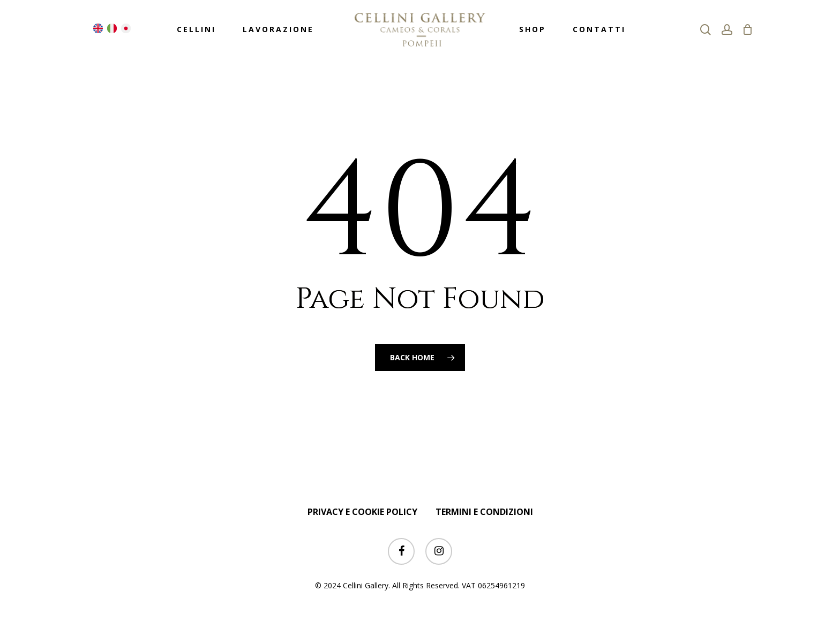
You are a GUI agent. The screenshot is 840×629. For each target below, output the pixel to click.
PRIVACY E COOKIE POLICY (362, 512)
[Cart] (748, 29)
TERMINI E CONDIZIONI (484, 512)
